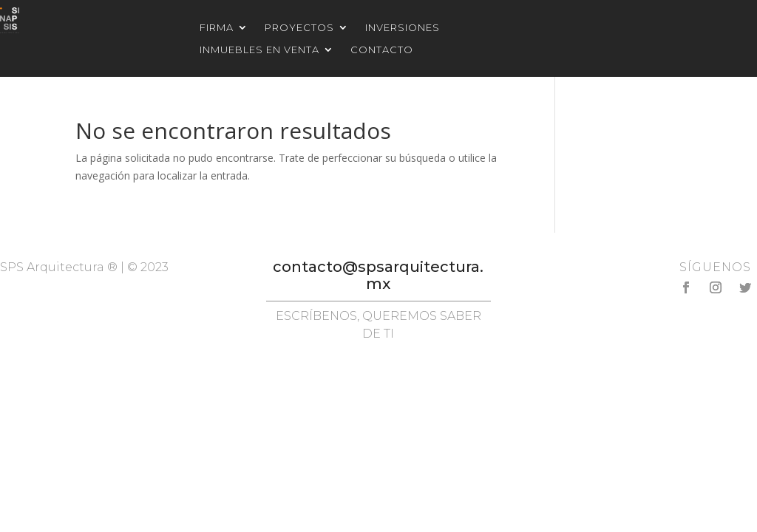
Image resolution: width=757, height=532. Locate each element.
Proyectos (299, 28)
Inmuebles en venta (259, 50)
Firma (217, 28)
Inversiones (403, 28)
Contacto (382, 50)
